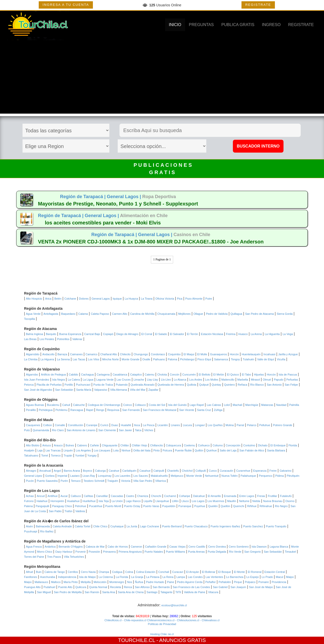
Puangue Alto (32, 587)
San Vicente (187, 410)
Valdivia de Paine (195, 592)
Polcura (167, 450)
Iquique (117, 299)
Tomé (45, 455)
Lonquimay (105, 476)
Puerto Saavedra (47, 481)
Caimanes (76, 354)
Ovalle (146, 359)
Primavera (109, 552)
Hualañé (126, 425)
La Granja (137, 577)
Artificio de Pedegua (53, 375)
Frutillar (272, 496)
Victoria (126, 481)
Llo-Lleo (166, 380)
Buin (39, 572)
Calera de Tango (55, 572)
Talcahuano (31, 455)
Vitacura (213, 592)
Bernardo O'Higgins (71, 547)
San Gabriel (220, 587)
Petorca (29, 385)
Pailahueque (248, 476)
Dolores (84, 299)
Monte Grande (131, 359)
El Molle (202, 354)
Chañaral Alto (109, 354)
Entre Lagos (247, 496)
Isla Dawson (259, 547)
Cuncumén (189, 375)
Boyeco (87, 471)
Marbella (243, 380)
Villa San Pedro (143, 481)
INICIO (175, 25)
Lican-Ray (89, 476)
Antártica (50, 547)
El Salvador (177, 334)
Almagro (31, 471)
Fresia (261, 496)
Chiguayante (110, 445)
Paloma (173, 359)
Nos (130, 582)
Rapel (90, 410)
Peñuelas (292, 380)
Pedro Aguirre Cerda (190, 582)
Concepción (233, 445)
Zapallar (153, 390)
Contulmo (249, 445)
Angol (57, 471)
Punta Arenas (196, 552)
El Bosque (225, 572)
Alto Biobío (33, 445)
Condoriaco (158, 354)
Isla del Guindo (177, 405)
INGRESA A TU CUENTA (66, 5)
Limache (139, 380)
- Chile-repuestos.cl (134, 620)
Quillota (191, 385)
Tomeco (56, 455)
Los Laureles (122, 476)
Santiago (152, 592)
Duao (115, 425)
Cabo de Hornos (118, 547)
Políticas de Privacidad (162, 624)
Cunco (213, 471)
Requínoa (113, 410)
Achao (30, 496)
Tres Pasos (54, 557)
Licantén (163, 425)
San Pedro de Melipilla (68, 592)
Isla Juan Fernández (37, 380)
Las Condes (195, 577)
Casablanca (120, 375)
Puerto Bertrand (172, 526)
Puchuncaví (83, 385)
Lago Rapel (197, 405)
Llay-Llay (152, 380)
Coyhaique (117, 526)
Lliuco (185, 501)
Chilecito (125, 354)
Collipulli (201, 471)
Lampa (181, 577)
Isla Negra (58, 380)
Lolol (227, 405)
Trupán (68, 455)
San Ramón (92, 592)
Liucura (187, 425)
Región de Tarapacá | (83, 197)
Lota (116, 450)
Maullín (232, 501)
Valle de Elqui (266, 359)
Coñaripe (185, 496)
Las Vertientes (214, 577)
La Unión (117, 501)
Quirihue (212, 450)
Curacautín (227, 471)
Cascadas (117, 496)
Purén (64, 481)
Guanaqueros (219, 354)
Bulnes (70, 445)
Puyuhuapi (31, 531)
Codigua (117, 572)
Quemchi (239, 506)
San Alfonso (142, 587)
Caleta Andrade (62, 526)
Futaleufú (286, 496)
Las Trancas (53, 450)
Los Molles (212, 380)
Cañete (94, 445)
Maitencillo (228, 380)
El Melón (219, 375)
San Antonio (274, 385)
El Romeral (255, 572)
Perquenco (266, 476)
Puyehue (200, 506)
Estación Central (275, 572)
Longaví (200, 425)
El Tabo (246, 375)
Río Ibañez (47, 531)
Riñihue (252, 506)
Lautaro (75, 476)
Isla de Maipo (87, 577)
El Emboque (278, 445)
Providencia (279, 582)
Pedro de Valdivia (217, 314)
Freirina (231, 334)
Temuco (76, 481)
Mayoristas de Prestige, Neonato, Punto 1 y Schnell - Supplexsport (118, 204)
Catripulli (159, 471)
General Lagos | (125, 197)
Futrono (29, 501)
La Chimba (31, 359)
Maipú (28, 582)
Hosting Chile (159, 634)
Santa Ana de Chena (131, 592)
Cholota (162, 375)
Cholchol (187, 471)
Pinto (157, 450)
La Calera (74, 380)
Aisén (30, 526)
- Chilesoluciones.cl (187, 620)
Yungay (92, 455)
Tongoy (235, 359)
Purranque (185, 506)
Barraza (62, 354)
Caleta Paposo (100, 314)
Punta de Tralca (103, 385)
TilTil (178, 592)
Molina (230, 425)
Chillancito (157, 445)
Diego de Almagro (127, 334)
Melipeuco (177, 476)
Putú (27, 430)
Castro (130, 496)
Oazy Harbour (64, 552)
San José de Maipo (261, 587)
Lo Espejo (252, 577)
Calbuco (76, 496)
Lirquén (68, 450)
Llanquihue (162, 501)
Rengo (100, 410)
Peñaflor (210, 582)
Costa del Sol (157, 405)
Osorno (290, 501)
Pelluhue (265, 425)
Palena (28, 506)
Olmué (267, 380)
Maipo (290, 577)
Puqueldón (169, 506)
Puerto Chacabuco (196, 526)
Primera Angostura (130, 552)
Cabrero (82, 445)
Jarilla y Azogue (288, 354)
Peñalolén (225, 582)
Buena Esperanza (70, 334)
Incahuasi (269, 354)
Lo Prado (267, 577)
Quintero (229, 385)
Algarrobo (32, 375)
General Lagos (100, 299)
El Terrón (193, 334)
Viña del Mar (138, 390)
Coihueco (204, 445)
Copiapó (108, 334)
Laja (40, 450)
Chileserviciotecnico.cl (160, 620)
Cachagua (87, 375)
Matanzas (267, 405)
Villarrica (160, 481)
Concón (175, 375)
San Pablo (55, 511)
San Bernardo (161, 587)
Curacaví (178, 572)
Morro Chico (45, 552)
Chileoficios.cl (113, 620)
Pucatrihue (96, 506)
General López (33, 476)
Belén (58, 299)
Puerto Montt (113, 506)
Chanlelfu (173, 471)
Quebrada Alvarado (143, 385)
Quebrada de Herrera (171, 385)
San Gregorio (252, 552)
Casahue (145, 471)
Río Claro (58, 430)
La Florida (122, 577)
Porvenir (81, 552)
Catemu (149, 375)
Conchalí (164, 572)
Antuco (47, 445)
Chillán (125, 445)
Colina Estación (146, 572)
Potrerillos (63, 339)
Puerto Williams (175, 552)
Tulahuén (248, 359)
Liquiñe (148, 501)
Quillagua (236, 314)
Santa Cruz (204, 410)
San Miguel (44, 592)
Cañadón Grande (156, 547)
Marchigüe (252, 405)
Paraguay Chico (62, 506)
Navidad (281, 405)
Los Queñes (215, 425)
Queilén (213, 506)
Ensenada (230, 496)
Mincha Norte (110, 359)
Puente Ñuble (183, 450)
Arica (48, 299)
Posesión (94, 552)
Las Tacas (79, 359)
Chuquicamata (166, 314)
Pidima (280, 476)
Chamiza (143, 496)
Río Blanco (257, 385)
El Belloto (205, 375)
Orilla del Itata (142, 450)
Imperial (62, 476)
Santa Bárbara (276, 450)
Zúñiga (218, 410)
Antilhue (53, 496)
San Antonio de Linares (81, 430)
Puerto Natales (154, 552)
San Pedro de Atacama (259, 314)
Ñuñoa (139, 582)
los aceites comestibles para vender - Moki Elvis (103, 223)
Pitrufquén (293, 476)
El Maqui (189, 354)
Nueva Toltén (230, 476)
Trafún (68, 511)
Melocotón (100, 582)
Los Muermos (216, 501)
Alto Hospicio (34, 299)
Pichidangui (187, 359)
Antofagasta (51, 314)
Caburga (100, 471)
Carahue (114, 471)
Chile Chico (100, 526)
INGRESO (271, 25)
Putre (209, 299)
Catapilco (136, 375)
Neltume (244, 501)
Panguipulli (43, 506)
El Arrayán (193, 572)
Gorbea (50, 476)
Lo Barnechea (235, 577)
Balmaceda (43, 526)
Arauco (58, 445)
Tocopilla (29, 319)
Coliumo (218, 445)
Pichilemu (62, 410)
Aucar (64, 496)
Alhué (30, 572)
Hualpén (29, 450)
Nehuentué (212, 476)
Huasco (243, 334)
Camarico (92, 354)
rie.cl (171, 634)
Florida (293, 445)
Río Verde (235, 552)
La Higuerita (272, 334)
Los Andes (196, 380)
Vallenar (77, 339)
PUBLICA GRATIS (238, 25)
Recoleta (116, 587)
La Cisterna (106, 577)
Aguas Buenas (35, 405)
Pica (180, 299)
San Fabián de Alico (252, 450)
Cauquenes (33, 425)
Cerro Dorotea (217, 547)
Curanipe (92, 425)
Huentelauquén (251, 354)
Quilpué (204, 385)
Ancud (41, 496)
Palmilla (294, 405)
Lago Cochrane (150, 526)
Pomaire (264, 582)
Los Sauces (141, 476)
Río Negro (281, 506)
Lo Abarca (180, 380)
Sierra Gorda (285, 314)
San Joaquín (238, 587)
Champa (104, 572)
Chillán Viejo (140, 445)
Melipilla (86, 582)
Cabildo (74, 375)
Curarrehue (243, 471)
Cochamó (170, 496)
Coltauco (140, 405)
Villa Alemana (118, 390)
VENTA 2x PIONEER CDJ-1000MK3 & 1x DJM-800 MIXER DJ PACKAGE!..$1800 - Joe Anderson (151, 242)
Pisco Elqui (204, 359)
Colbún (47, 425)
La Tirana (147, 299)
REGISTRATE (258, 5)
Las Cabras (214, 405)
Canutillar (102, 496)
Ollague (198, 314)
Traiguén (113, 481)
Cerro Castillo (197, 547)
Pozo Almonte (194, 299)
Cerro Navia (88, 572)
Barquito (51, 334)
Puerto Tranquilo (276, 526)
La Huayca (131, 299)
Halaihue (42, 501)
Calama (83, 314)
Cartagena (103, 375)
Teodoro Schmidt (94, 481)
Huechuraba (48, 577)
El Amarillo (214, 496)
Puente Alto (65, 587)
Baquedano (68, 314)
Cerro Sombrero (239, 547)
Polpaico (250, 582)
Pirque (238, 582)
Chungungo (141, 354)
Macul (280, 577)
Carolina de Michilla (142, 314)
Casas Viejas (177, 547)
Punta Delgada (217, 552)
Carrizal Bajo (92, 334)
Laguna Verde (105, 380)
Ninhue (126, 450)
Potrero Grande (283, 425)
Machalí (238, 405)
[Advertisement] (162, 78)
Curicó (104, 425)
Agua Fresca (34, 547)
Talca (138, 430)
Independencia (67, 577)
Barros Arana (72, 471)
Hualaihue (73, 501)
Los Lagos (198, 501)
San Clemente (107, 430)
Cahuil (66, 405)
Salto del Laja (228, 450)
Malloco (56, 582)
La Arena (256, 334)
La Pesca (149, 425)
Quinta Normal (98, 587)
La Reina (168, 577)
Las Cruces (124, 380)
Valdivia (80, 511)
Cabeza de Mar (95, 547)
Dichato (263, 445)
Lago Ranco (133, 501)
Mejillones (184, 314)
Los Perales (47, 339)
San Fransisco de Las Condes (191, 587)
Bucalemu (53, 405)
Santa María (84, 390)
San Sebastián (64, 390)
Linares (175, 425)
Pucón (30, 481)
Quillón (199, 450)
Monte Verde (194, 476)
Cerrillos (73, 572)
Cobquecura (173, 445)
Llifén (175, 501)
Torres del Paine (34, 557)
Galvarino (285, 471)
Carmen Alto (120, 314)
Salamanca (221, 359)
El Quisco (233, 375)
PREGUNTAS (201, 25)
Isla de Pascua (288, 375)
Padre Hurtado (155, 582)
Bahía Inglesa (35, 334)
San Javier (126, 430)
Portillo (69, 385)
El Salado (161, 334)
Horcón (234, 354)
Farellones (31, 577)
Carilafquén (129, 471)
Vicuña (281, 359)
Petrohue (81, 506)
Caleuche (79, 405)
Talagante (167, 592)
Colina (129, 572)
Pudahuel (49, 587)
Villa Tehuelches (74, 557)
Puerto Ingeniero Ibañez (225, 526)
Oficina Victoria (165, 299)
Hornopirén (57, 501)
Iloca (137, 425)
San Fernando (131, 410)
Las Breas (30, 339)
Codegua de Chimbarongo (104, 405)
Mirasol (255, 380)
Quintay (216, 385)
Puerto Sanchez (253, 526)
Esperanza (260, 471)
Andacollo (48, 354)
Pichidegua (46, 410)
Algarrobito (33, 354)
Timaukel (290, 552)
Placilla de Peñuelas (49, 385)
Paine (171, 582)
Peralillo (31, 410)
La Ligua (88, 380)
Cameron (136, 547)
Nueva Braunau (273, 501)
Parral (240, 425)
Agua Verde (33, 314)
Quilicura (81, 587)
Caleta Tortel (83, 526)
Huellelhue (89, 501)
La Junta (132, 526)
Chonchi (156, 496)
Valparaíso (101, 390)
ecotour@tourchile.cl (174, 605)
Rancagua (77, 410)
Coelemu (189, 445)
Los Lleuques (102, 450)
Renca (128, 587)
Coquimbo (174, 354)
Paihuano (159, 359)
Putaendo (122, 385)
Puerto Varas (151, 506)
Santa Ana (109, 592)
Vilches (149, 430)
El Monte (239, 572)
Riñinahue (266, 506)
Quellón (226, 506)
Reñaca (242, 385)
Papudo (279, 380)
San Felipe (291, 385)
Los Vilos (94, 359)
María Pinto (71, 582)
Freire (273, 471)
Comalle (60, 425)
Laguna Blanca (279, 547)
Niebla (256, 501)
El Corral (147, 334)
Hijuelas (259, 375)
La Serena (63, 359)
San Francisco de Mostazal (160, 410)
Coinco (128, 405)
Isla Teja (104, 501)
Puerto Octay (132, 506)
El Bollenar (209, 572)
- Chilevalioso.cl (209, 620)
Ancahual (45, 471)
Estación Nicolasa (212, 334)
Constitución (76, 425)
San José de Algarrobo (38, 390)
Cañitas (88, 496)
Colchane (70, 299)
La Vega (288, 334)
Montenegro (117, 582)
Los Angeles (83, 450)
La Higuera (47, 359)
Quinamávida (41, 430)
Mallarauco (41, 582)
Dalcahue (199, 496)
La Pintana (153, 577)
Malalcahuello (159, 476)
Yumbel (80, 455)
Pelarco (252, 425)
